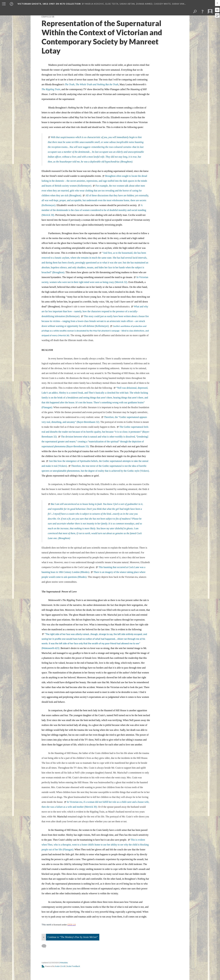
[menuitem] (4, 4)
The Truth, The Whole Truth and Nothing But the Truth (92, 84)
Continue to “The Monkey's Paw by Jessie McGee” (73, 937)
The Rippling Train (51, 89)
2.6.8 (63, 966)
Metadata (64, 963)
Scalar (57, 966)
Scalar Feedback (73, 966)
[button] (202, 11)
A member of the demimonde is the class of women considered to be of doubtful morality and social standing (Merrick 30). (94, 210)
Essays (45, 17)
